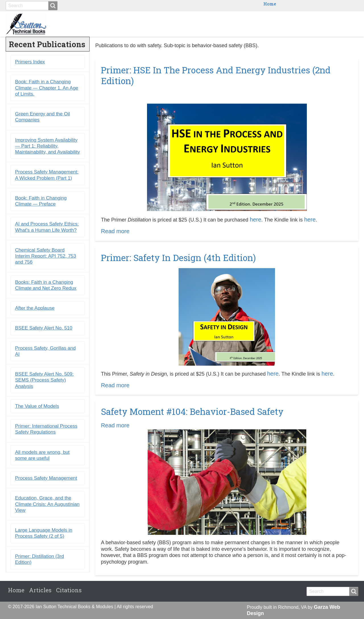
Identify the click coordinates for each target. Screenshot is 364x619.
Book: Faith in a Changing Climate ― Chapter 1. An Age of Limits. (47, 88)
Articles (40, 590)
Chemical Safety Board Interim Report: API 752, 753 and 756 (46, 256)
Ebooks (263, 24)
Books (238, 24)
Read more (115, 231)
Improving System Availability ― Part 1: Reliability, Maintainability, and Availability (47, 146)
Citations (343, 24)
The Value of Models (37, 406)
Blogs (316, 24)
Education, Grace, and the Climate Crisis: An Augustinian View (47, 504)
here (256, 220)
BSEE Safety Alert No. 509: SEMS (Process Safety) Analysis (44, 380)
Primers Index (30, 62)
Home (270, 4)
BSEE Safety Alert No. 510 (44, 328)
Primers (290, 24)
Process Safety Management (46, 478)
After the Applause (35, 308)
